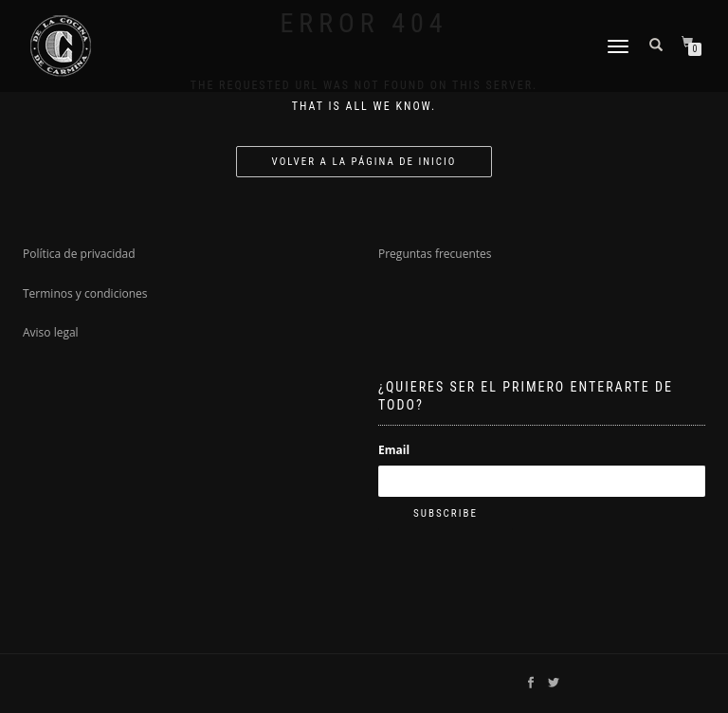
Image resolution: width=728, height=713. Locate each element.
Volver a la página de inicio (364, 162)
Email (394, 450)
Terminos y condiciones (85, 293)
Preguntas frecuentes (435, 254)
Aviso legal (51, 332)
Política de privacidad (79, 254)
